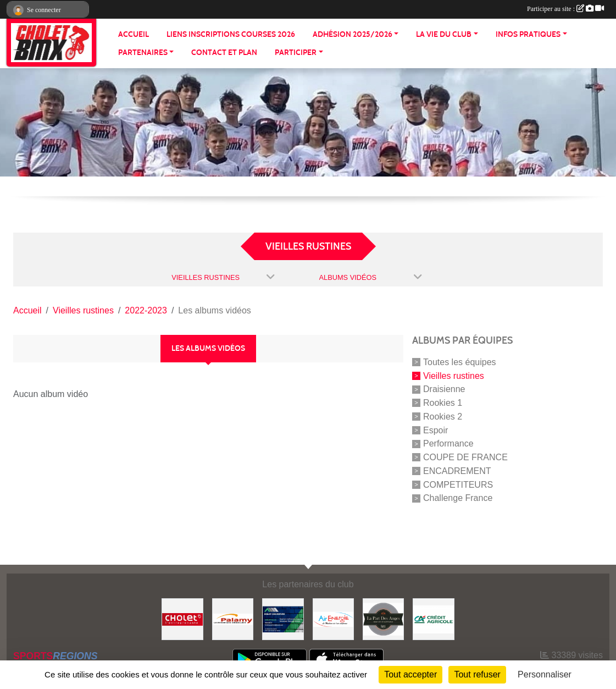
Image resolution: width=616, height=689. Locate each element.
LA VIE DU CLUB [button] (444, 34)
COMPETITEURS (458, 484)
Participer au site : (565, 9)
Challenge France (458, 498)
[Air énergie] (333, 618)
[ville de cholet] (182, 618)
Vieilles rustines (454, 375)
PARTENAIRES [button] (143, 53)
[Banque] (433, 618)
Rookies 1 (443, 403)
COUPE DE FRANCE (465, 457)
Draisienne (444, 389)
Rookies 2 (443, 417)
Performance (448, 443)
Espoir (435, 430)
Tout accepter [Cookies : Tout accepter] (410, 674)
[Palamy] (233, 618)
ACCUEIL (134, 34)
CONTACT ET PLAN (224, 53)
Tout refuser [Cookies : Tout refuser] (477, 674)
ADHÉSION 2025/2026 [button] (353, 34)
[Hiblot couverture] (283, 618)
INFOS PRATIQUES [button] (528, 34)
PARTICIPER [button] (296, 53)
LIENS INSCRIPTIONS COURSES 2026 (231, 34)
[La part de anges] (383, 618)
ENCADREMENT (457, 471)
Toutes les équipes (460, 362)
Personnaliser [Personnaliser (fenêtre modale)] (545, 674)
